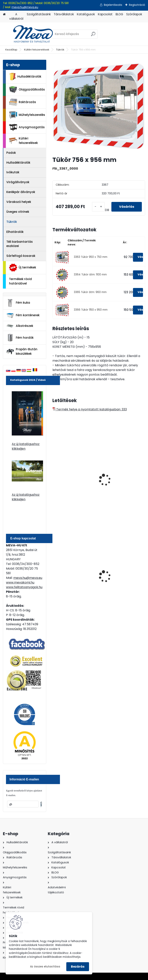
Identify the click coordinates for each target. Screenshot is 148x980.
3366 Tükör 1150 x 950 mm (91, 310)
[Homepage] (4, 14)
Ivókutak (13, 172)
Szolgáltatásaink (39, 14)
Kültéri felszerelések (37, 50)
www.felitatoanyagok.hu (24, 587)
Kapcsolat (105, 14)
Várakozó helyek (19, 202)
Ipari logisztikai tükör (71, 481)
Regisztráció (137, 5)
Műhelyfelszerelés (27, 115)
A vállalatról (16, 16)
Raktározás (23, 102)
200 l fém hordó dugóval (121, 576)
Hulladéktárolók (25, 77)
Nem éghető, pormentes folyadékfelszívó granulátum (73, 579)
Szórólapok (134, 14)
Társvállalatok (64, 14)
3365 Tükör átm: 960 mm (90, 292)
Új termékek (23, 267)
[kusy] (98, 207)
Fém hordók (20, 338)
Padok (11, 153)
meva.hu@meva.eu (25, 7)
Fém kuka (18, 303)
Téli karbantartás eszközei (20, 244)
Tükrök (60, 50)
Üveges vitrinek (18, 212)
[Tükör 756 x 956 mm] (99, 106)
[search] (93, 35)
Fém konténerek (23, 315)
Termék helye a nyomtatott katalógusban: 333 (90, 409)
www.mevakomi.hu (20, 582)
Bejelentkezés (113, 5)
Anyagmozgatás (27, 127)
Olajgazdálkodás (27, 90)
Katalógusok (86, 14)
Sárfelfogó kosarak (21, 256)
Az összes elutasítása (45, 967)
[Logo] (29, 34)
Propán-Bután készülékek (22, 351)
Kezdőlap (11, 50)
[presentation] (54, 476)
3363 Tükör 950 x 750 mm (91, 257)
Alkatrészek (20, 326)
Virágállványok (18, 182)
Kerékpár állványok (21, 192)
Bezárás (78, 967)
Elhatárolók (15, 232)
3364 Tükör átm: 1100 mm (90, 275)
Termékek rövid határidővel (20, 281)
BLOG (119, 14)
